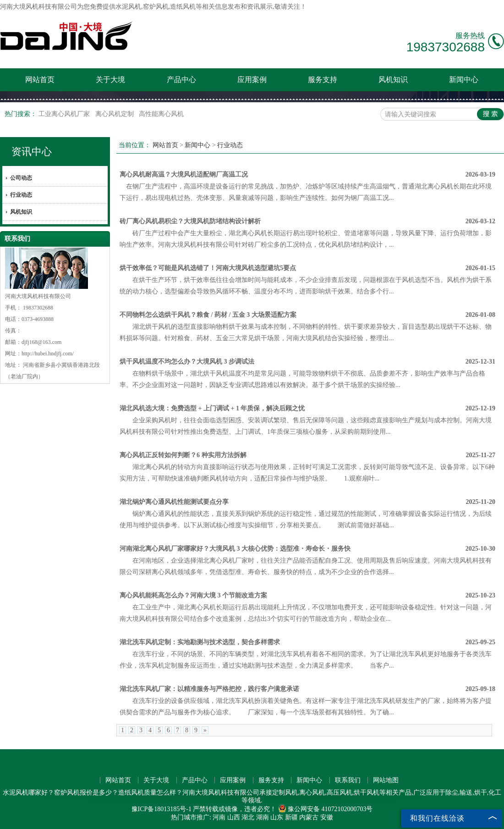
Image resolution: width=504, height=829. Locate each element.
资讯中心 (32, 152)
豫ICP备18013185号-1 (162, 809)
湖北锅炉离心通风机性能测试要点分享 (174, 502)
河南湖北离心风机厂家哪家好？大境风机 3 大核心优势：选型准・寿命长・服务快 (235, 549)
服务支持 (323, 80)
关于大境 (110, 80)
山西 (234, 817)
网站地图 (386, 780)
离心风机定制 (115, 114)
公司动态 (21, 178)
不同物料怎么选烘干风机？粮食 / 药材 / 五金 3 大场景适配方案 (208, 315)
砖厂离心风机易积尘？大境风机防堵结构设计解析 (190, 221)
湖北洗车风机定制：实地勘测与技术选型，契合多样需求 (200, 642)
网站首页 (40, 80)
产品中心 (181, 80)
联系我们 (348, 780)
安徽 (327, 817)
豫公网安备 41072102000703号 (326, 809)
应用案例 (252, 80)
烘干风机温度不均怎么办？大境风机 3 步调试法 (187, 362)
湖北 (248, 817)
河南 (219, 817)
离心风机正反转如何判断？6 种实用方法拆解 (183, 455)
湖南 (263, 817)
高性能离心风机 (161, 114)
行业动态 (21, 195)
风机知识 (393, 80)
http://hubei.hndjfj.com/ (48, 354)
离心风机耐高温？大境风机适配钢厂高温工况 (184, 174)
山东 (277, 817)
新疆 (291, 817)
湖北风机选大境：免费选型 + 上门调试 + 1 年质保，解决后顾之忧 (212, 408)
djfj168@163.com (41, 342)
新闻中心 (464, 80)
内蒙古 (309, 817)
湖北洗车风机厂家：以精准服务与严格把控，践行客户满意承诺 (209, 689)
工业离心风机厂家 (65, 114)
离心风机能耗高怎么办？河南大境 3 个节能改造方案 (193, 595)
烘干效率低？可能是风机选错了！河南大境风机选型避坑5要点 (208, 268)
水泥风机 (128, 7)
